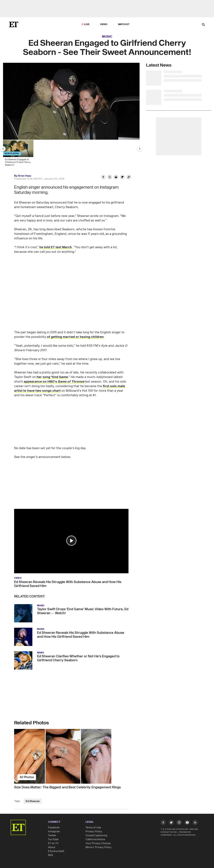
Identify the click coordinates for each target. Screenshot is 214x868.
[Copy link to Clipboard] (129, 178)
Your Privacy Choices (98, 843)
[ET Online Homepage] (14, 24)
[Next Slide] (140, 149)
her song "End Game (52, 377)
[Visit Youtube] (187, 823)
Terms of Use (93, 828)
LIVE (87, 24)
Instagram (54, 832)
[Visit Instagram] (179, 823)
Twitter (52, 835)
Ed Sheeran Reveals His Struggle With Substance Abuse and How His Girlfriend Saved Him (68, 584)
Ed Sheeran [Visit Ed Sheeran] (33, 801)
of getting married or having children (75, 337)
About (52, 847)
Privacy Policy (94, 832)
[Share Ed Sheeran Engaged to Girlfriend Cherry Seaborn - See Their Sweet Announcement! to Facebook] (103, 178)
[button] (71, 541)
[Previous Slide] (3, 149)
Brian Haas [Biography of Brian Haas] (25, 176)
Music (107, 37)
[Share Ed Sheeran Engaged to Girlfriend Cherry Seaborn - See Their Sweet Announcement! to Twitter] (110, 178)
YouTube (53, 839)
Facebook (54, 828)
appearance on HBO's (54, 382)
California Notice (95, 839)
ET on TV (53, 843)
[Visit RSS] (195, 823)
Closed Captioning (96, 835)
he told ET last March (56, 247)
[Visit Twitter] (171, 823)
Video (104, 24)
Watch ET (124, 24)
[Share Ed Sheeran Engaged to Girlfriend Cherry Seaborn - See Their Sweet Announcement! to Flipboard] (122, 178)
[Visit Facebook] (163, 823)
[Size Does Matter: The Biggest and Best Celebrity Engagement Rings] (71, 756)
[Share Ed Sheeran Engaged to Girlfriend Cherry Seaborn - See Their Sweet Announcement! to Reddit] (116, 178)
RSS (51, 855)
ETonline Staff (56, 851)
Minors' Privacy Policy (98, 847)
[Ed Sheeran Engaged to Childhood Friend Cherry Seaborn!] (20, 154)
